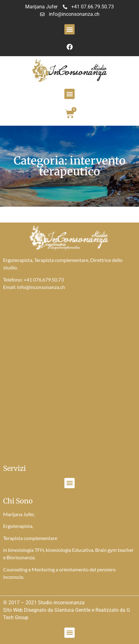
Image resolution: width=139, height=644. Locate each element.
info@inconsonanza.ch (41, 287)
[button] (69, 29)
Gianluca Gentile (72, 610)
